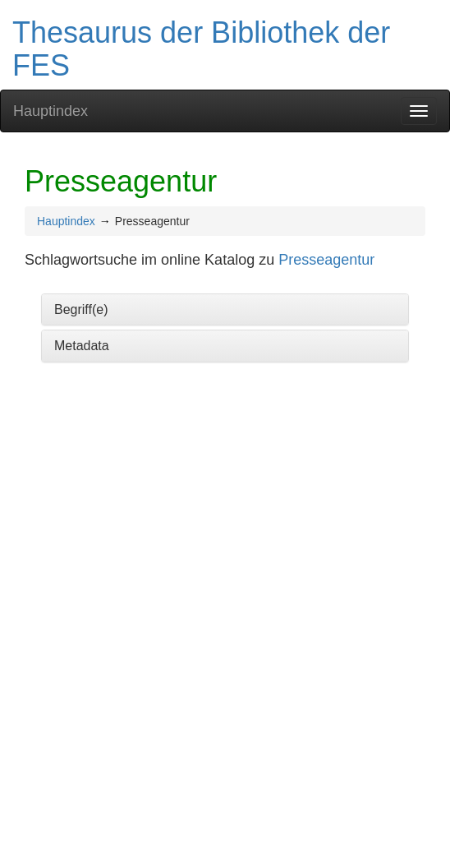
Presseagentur (326, 260)
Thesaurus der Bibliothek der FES (201, 49)
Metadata (82, 346)
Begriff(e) (81, 309)
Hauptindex (51, 111)
